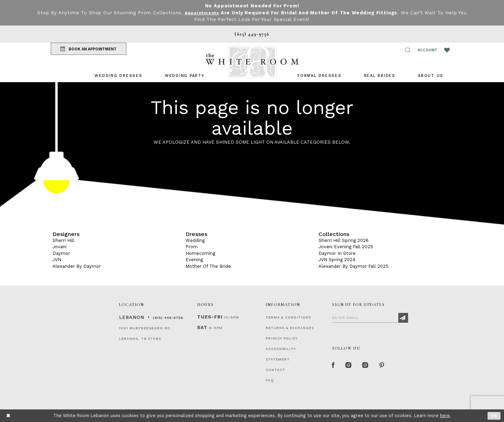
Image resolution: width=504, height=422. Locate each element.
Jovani (59, 247)
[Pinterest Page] (387, 366)
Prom (192, 247)
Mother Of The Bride (208, 266)
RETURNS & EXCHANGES (290, 328)
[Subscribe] (403, 318)
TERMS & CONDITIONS (288, 317)
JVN (57, 260)
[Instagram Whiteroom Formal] (351, 366)
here (445, 416)
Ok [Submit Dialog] (494, 416)
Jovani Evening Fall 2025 (346, 247)
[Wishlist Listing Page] (447, 50)
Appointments (202, 13)
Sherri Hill (64, 240)
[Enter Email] (370, 317)
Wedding (195, 240)
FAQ (270, 380)
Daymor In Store (337, 253)
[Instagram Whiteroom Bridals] (369, 366)
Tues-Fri (210, 317)
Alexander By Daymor (77, 266)
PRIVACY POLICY (282, 338)
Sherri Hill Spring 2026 (344, 240)
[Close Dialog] (9, 416)
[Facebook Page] (334, 366)
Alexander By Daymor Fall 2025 (353, 266)
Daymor (61, 253)
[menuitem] (118, 76)
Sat (202, 327)
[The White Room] (252, 62)
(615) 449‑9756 (168, 318)
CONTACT (275, 370)
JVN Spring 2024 (337, 260)
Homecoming (200, 253)
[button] (408, 50)
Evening (194, 260)
